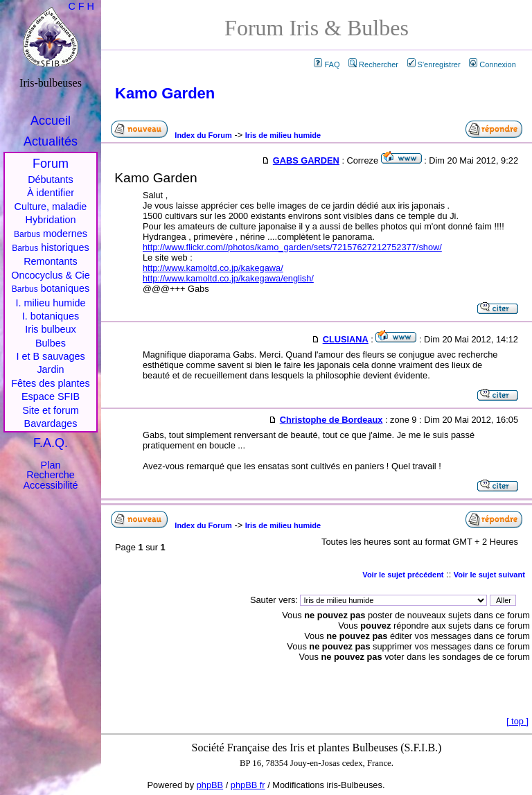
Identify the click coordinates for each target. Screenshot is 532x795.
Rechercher (373, 64)
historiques (51, 247)
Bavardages (51, 423)
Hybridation (51, 220)
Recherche (51, 475)
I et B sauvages (50, 356)
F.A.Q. (51, 443)
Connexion (493, 64)
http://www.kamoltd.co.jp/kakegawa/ (213, 268)
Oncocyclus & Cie (51, 275)
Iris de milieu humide (283, 135)
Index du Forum (203, 135)
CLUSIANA (346, 339)
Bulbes (51, 343)
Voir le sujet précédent (403, 575)
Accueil (51, 121)
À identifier (51, 193)
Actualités (51, 141)
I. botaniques (51, 316)
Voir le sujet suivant (489, 575)
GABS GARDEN (306, 160)
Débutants (51, 180)
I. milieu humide (51, 303)
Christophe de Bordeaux (331, 420)
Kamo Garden (165, 93)
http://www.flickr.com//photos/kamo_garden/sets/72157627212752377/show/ (292, 247)
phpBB (210, 785)
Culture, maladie (51, 207)
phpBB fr (248, 785)
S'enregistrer (434, 64)
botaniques (51, 288)
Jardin (50, 369)
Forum (51, 164)
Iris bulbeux (51, 329)
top (517, 721)
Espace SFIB (51, 396)
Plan (51, 465)
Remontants (51, 261)
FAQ (327, 64)
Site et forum (51, 410)
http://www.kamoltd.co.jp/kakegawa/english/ (228, 278)
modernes (51, 234)
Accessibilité (50, 485)
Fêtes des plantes (51, 383)
